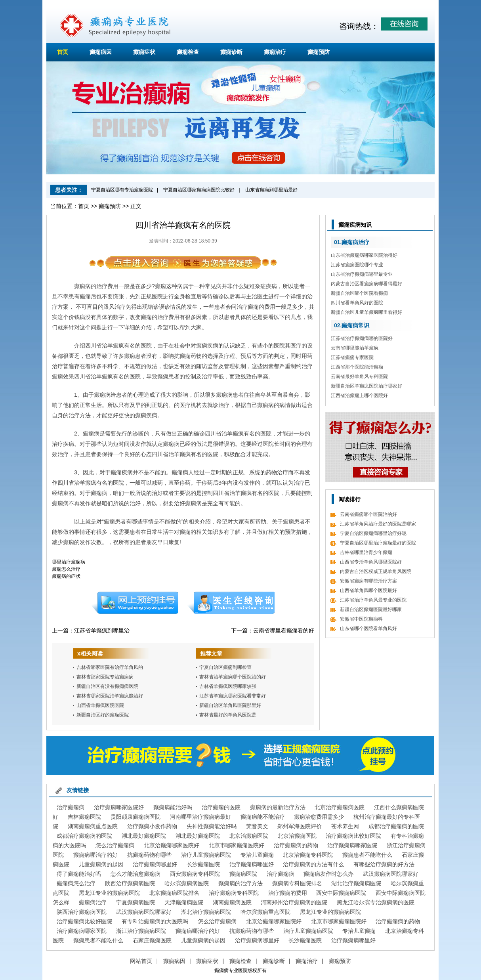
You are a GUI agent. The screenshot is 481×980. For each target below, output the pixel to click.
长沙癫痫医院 (203, 864)
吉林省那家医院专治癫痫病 (105, 677)
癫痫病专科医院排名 (297, 883)
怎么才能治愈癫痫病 (136, 874)
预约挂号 (135, 603)
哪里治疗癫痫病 (69, 562)
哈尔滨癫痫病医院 (187, 883)
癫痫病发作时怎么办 (328, 874)
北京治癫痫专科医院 (308, 855)
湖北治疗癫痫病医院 (356, 883)
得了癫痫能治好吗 (79, 874)
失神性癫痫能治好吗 (212, 826)
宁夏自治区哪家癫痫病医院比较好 (199, 190)
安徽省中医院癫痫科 (361, 619)
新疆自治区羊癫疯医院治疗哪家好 (366, 386)
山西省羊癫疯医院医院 (100, 705)
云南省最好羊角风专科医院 (359, 376)
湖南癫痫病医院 (232, 902)
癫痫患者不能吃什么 (367, 855)
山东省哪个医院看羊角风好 (368, 628)
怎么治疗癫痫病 (115, 845)
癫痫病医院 (243, 874)
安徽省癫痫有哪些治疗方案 (368, 581)
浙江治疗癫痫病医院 (141, 931)
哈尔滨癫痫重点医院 (265, 912)
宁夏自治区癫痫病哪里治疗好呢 (373, 533)
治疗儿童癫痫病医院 (206, 855)
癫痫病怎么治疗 (76, 883)
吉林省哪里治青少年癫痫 (366, 552)
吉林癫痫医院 (84, 817)
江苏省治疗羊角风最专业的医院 (373, 600)
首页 (63, 52)
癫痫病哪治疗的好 (95, 855)
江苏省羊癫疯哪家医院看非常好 (233, 696)
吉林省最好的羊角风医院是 (228, 715)
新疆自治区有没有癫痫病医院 (107, 686)
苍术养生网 (345, 826)
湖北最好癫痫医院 (144, 836)
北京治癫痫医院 (249, 836)
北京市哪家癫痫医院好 (237, 845)
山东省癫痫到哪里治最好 (271, 190)
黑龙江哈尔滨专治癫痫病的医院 (376, 902)
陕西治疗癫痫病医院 (130, 883)
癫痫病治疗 (93, 902)
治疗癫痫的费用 (288, 893)
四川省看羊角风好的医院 (357, 303)
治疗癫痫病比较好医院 (353, 836)
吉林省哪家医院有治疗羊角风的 (110, 667)
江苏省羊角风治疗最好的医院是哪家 (378, 524)
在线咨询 (231, 603)
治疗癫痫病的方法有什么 (313, 864)
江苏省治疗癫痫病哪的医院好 (362, 338)
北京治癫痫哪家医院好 (172, 845)
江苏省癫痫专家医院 (352, 357)
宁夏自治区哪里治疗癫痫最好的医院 (378, 543)
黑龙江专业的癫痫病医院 (109, 893)
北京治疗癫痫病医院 (340, 807)
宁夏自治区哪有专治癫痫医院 (122, 190)
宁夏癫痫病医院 (136, 902)
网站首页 (141, 961)
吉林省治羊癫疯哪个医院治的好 (233, 677)
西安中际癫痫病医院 (341, 893)
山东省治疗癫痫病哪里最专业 (362, 274)
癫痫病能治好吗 (173, 807)
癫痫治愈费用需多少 (319, 817)
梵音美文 (257, 826)
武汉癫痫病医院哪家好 (391, 874)
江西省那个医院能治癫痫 (357, 367)
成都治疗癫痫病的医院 (396, 826)
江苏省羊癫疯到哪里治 (102, 630)
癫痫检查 (188, 52)
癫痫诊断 (231, 52)
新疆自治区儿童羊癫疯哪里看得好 (366, 312)
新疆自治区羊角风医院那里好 (230, 705)
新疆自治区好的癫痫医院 (103, 715)
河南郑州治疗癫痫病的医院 (294, 902)
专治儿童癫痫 (257, 855)
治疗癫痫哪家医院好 (119, 807)
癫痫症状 (144, 52)
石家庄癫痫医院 (152, 940)
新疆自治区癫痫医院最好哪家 (371, 609)
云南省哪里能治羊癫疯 (355, 348)
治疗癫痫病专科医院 (234, 893)
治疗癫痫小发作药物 (152, 826)
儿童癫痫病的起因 (101, 864)
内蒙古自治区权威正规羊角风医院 (376, 571)
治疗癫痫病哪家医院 (352, 845)
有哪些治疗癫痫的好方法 (384, 864)
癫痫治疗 (275, 52)
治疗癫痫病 (71, 807)
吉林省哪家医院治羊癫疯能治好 (110, 696)
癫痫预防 (319, 52)
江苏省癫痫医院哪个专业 (357, 265)
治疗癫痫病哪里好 (155, 864)
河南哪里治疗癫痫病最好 (200, 817)
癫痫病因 (101, 52)
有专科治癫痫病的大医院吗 (155, 921)
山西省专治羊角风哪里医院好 (371, 562)
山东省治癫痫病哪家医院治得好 (364, 255)
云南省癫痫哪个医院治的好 (368, 514)
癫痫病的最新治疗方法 (278, 807)
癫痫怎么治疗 (66, 569)
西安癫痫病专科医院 (195, 874)
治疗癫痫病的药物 (296, 845)
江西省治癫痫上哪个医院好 (359, 395)
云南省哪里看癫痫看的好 (284, 630)
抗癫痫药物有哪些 (149, 855)
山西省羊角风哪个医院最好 (368, 590)
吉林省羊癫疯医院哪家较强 (228, 686)
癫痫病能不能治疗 (263, 817)
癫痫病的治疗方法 (240, 883)
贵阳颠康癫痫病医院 (136, 817)
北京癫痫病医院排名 (174, 893)
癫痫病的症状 (66, 576)
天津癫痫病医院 (184, 902)
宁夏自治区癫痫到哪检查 (225, 667)
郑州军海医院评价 (300, 826)
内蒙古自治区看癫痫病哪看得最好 (366, 284)
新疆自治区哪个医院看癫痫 (359, 293)
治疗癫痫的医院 (221, 807)
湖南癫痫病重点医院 (93, 826)
